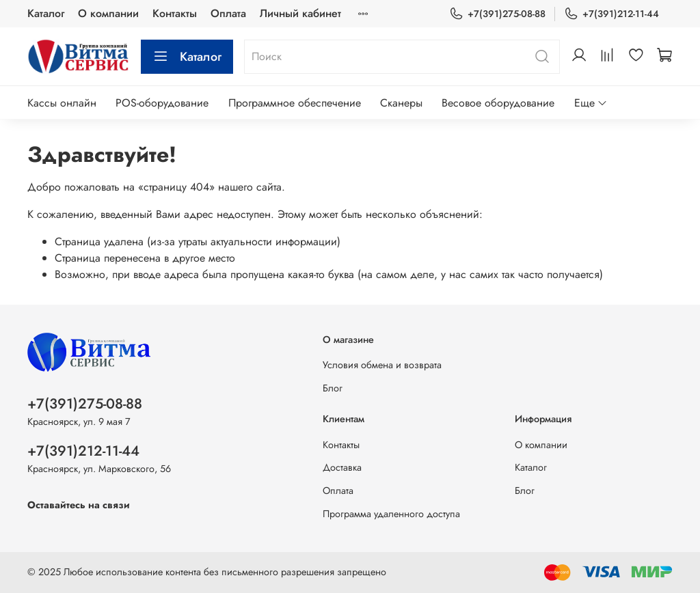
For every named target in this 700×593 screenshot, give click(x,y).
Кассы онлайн (62, 103)
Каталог (46, 13)
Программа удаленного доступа (391, 514)
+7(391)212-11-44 (611, 14)
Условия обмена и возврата (382, 365)
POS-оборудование (162, 103)
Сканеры (401, 103)
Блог (333, 388)
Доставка (342, 467)
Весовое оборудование (498, 103)
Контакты (175, 13)
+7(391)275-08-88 (497, 14)
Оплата (228, 13)
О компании (108, 13)
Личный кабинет (300, 13)
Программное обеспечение (295, 103)
